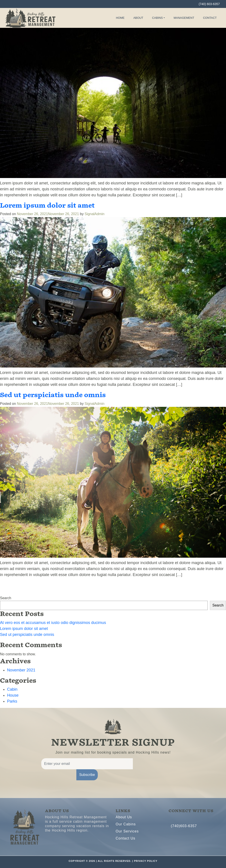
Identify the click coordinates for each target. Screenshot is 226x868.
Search (6, 598)
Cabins (157, 18)
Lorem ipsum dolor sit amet (47, 206)
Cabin (12, 689)
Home (120, 18)
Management (184, 18)
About (138, 18)
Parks (12, 701)
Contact (210, 18)
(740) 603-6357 (209, 4)
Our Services (127, 831)
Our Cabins (126, 824)
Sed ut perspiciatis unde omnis (53, 395)
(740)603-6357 (184, 826)
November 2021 (21, 670)
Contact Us (125, 838)
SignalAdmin (94, 214)
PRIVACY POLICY (146, 861)
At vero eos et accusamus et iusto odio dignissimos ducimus (53, 623)
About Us (124, 817)
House (13, 695)
